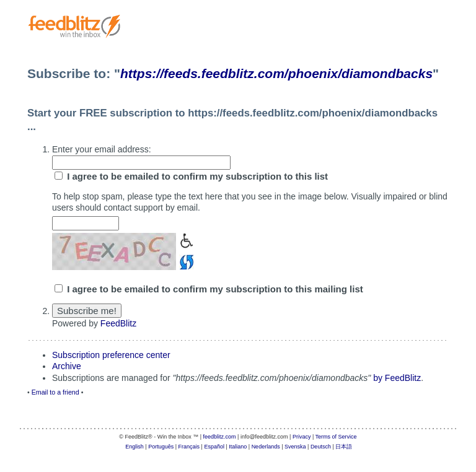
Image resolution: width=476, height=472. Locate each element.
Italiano (238, 447)
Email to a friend (55, 392)
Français (189, 447)
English (134, 447)
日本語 (344, 447)
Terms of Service (336, 437)
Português (161, 447)
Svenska (295, 447)
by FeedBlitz (397, 378)
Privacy (302, 437)
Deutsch (321, 447)
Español (214, 447)
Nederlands (266, 447)
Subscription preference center (111, 355)
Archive (67, 366)
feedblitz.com (220, 437)
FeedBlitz (118, 323)
